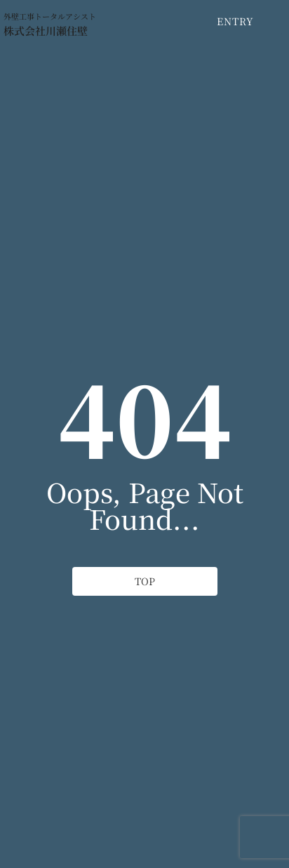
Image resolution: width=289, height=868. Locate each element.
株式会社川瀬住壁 (46, 31)
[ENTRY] (235, 21)
